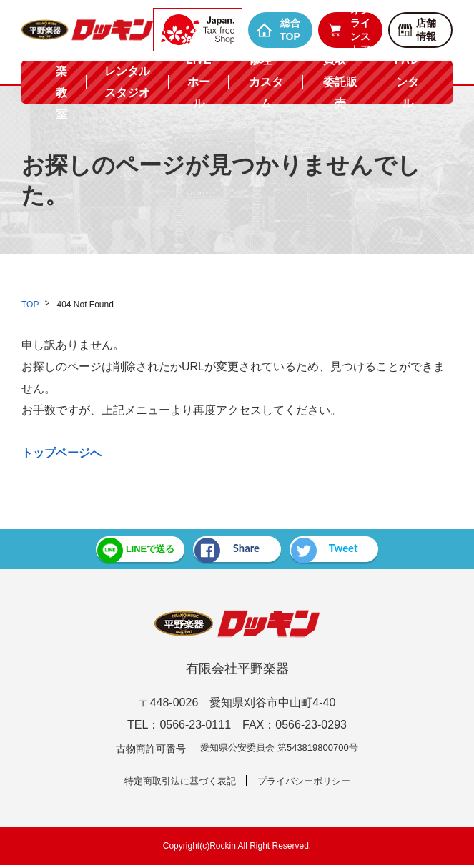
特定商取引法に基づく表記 (177, 783)
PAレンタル (408, 82)
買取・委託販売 (340, 82)
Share (225, 551)
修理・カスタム (266, 82)
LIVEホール (199, 82)
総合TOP (278, 29)
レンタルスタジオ (127, 82)
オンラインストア (349, 30)
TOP (30, 305)
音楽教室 (61, 82)
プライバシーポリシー (308, 783)
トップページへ (61, 453)
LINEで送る (117, 551)
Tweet (340, 551)
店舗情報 (416, 29)
